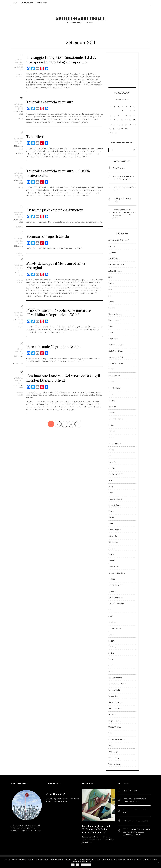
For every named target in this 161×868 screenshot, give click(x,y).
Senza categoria (115, 628)
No (78, 865)
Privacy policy (86, 865)
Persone (112, 548)
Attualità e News (115, 271)
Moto (111, 486)
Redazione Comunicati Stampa (19, 62)
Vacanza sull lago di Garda (48, 237)
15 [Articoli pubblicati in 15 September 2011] (122, 120)
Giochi (111, 394)
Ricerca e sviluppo (115, 585)
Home (15, 3)
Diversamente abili (116, 357)
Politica (111, 554)
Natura (111, 517)
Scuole (111, 616)
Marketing (112, 462)
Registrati (131, 33)
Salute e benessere (116, 597)
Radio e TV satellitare (117, 573)
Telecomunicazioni (115, 678)
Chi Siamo (71, 33)
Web (110, 745)
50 (71, 424)
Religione (112, 579)
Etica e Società (114, 376)
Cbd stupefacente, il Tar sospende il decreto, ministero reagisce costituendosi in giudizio (136, 832)
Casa (110, 295)
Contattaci (42, 3)
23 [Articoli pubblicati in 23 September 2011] (126, 124)
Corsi (110, 326)
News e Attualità (115, 530)
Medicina (112, 468)
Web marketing (114, 764)
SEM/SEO (112, 622)
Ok (73, 865)
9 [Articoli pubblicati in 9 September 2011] (126, 115)
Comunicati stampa (116, 314)
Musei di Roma (114, 505)
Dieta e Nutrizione (116, 351)
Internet (112, 431)
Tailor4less (35, 137)
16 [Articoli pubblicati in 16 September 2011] (126, 120)
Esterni (111, 369)
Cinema (111, 302)
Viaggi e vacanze (115, 727)
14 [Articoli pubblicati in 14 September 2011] (118, 120)
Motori (111, 493)
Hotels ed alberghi (116, 419)
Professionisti (114, 567)
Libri (110, 456)
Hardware (112, 406)
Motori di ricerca (115, 499)
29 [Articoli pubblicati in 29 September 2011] (122, 129)
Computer (112, 308)
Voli (110, 733)
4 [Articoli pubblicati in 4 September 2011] (134, 111)
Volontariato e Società (117, 739)
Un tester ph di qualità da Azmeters (55, 210)
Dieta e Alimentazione (117, 345)
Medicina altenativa (116, 474)
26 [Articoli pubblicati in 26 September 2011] (110, 129)
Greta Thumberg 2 (120, 168)
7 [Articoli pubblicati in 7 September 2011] (118, 115)
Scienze (111, 610)
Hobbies (112, 413)
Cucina (111, 332)
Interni (111, 437)
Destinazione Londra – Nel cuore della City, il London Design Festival (63, 378)
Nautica (111, 523)
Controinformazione (116, 320)
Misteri (111, 480)
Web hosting (113, 758)
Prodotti (20, 227)
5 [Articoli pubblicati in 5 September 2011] (110, 115)
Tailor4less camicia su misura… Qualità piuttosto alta (58, 173)
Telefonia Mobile (115, 690)
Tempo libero (114, 696)
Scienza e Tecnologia (116, 604)
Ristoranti (112, 591)
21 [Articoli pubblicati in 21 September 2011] (118, 124)
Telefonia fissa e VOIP (117, 684)
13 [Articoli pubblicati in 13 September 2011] (114, 120)
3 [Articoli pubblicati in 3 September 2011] (130, 111)
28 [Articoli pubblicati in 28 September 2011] (118, 129)
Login (115, 33)
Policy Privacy (27, 3)
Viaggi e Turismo (114, 721)
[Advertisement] (120, 61)
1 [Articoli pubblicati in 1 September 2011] (122, 111)
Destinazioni (19, 363)
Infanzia (111, 425)
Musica (111, 511)
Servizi (111, 634)
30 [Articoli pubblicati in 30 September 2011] (126, 129)
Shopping (20, 153)
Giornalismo (113, 400)
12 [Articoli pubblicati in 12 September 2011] (110, 120)
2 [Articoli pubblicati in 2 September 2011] (126, 111)
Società (111, 653)
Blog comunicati (48, 33)
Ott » (115, 132)
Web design (113, 752)
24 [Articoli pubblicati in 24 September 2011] (130, 124)
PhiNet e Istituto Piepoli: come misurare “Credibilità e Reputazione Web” (59, 313)
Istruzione (112, 450)
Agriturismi (112, 246)
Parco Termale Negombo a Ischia (53, 347)
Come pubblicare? (94, 33)
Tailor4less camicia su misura (50, 102)
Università (112, 715)
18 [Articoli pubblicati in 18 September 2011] (134, 120)
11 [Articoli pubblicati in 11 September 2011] (134, 115)
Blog (22, 119)
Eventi (21, 327)
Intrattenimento (115, 443)
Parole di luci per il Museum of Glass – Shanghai (57, 266)
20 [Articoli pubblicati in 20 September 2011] (114, 124)
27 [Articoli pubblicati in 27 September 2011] (114, 129)
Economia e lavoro (116, 363)
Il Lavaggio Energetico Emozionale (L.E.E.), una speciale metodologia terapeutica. (61, 60)
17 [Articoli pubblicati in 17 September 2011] (130, 120)
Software (112, 659)
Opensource (113, 542)
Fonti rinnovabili (115, 388)
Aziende (112, 283)
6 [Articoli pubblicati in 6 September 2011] (114, 115)
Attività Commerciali (116, 265)
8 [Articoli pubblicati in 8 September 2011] (122, 115)
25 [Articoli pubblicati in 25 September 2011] (134, 124)
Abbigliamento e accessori (119, 240)
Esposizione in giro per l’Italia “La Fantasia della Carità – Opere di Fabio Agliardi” (97, 830)
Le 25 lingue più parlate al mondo (135, 821)
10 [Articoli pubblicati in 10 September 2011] (130, 115)
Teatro (111, 671)
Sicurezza (112, 647)
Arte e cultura (114, 258)
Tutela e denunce (115, 702)
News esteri (113, 536)
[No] (158, 862)
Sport (111, 665)
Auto (110, 277)
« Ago (110, 132)
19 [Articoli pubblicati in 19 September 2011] (110, 124)
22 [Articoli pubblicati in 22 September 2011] (122, 124)
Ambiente (112, 252)
